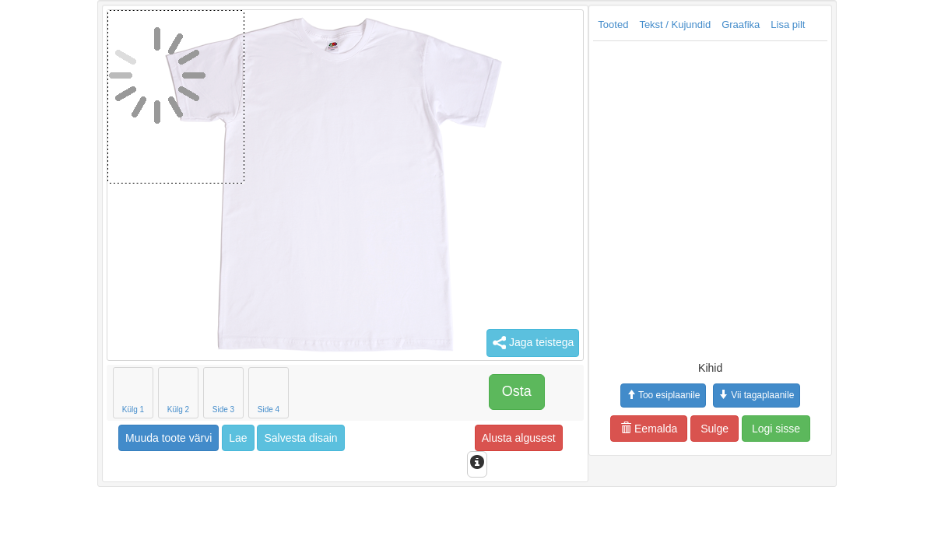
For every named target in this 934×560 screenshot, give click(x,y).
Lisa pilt (690, 24)
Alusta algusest (421, 438)
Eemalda (551, 429)
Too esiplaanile (566, 395)
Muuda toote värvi (71, 438)
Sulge (617, 429)
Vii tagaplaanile (659, 395)
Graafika (643, 24)
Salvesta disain (203, 438)
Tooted (516, 24)
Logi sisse (679, 429)
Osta (420, 391)
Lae (140, 438)
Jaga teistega (435, 343)
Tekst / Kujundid (578, 24)
